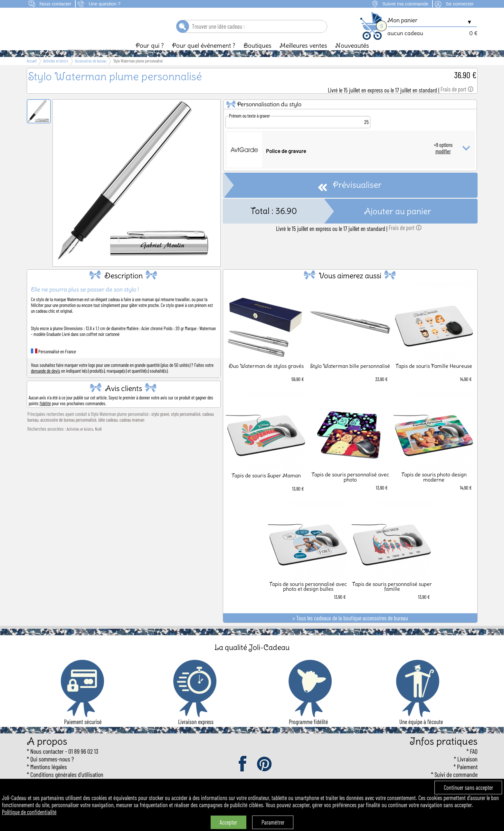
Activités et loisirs (80, 440)
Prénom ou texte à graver (249, 127)
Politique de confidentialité (29, 812)
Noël (98, 440)
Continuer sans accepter (468, 788)
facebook (243, 775)
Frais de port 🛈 (457, 100)
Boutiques (257, 56)
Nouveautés (352, 56)
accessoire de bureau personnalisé (68, 431)
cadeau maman (132, 431)
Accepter (228, 822)
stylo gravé (160, 425)
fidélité (45, 414)
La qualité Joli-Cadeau (252, 658)
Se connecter (460, 4)
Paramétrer (273, 822)
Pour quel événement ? (204, 56)
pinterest (265, 775)
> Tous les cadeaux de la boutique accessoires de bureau (350, 629)
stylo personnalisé (186, 425)
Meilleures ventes (303, 56)
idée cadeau (108, 431)
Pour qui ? (150, 56)
